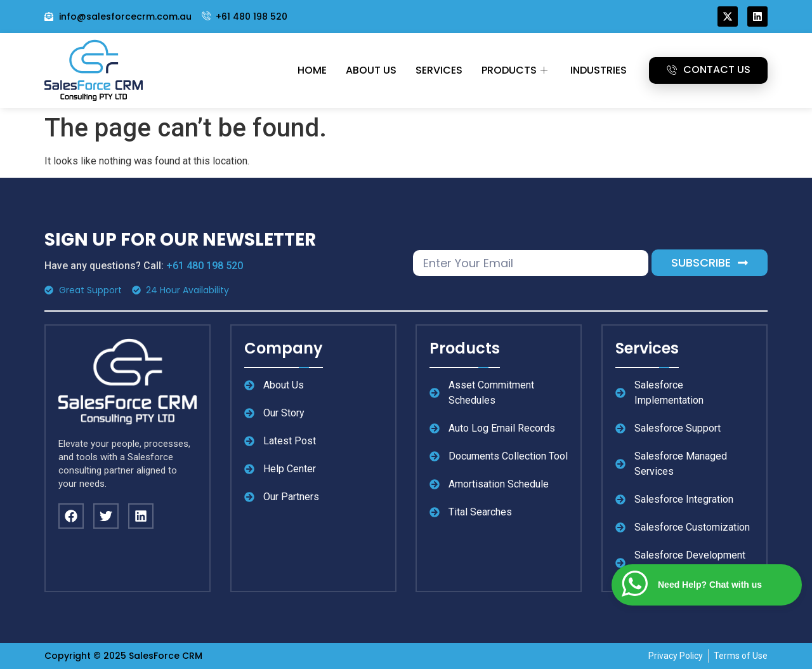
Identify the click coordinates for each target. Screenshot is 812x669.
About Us (371, 70)
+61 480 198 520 (205, 266)
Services (439, 70)
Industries (599, 70)
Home (312, 70)
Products (514, 70)
